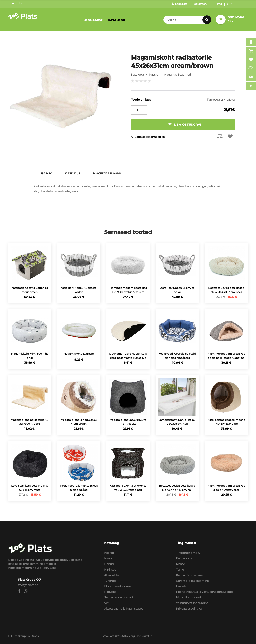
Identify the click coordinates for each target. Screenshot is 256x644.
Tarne (180, 570)
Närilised (110, 570)
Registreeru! (200, 4)
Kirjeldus (72, 173)
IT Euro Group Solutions (23, 636)
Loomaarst (93, 20)
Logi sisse (180, 4)
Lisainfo (46, 173)
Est (220, 4)
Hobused (110, 592)
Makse (180, 564)
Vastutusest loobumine (192, 603)
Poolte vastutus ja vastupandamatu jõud (204, 592)
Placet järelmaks (107, 173)
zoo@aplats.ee (28, 585)
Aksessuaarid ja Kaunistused (124, 609)
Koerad (109, 553)
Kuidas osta (184, 558)
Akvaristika (112, 575)
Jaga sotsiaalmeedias (150, 137)
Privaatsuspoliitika (189, 609)
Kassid (109, 558)
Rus (229, 4)
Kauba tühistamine (189, 575)
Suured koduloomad (118, 597)
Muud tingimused (188, 597)
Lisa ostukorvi (185, 124)
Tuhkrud (110, 581)
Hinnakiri (182, 586)
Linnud (109, 564)
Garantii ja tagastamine (192, 581)
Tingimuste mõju (188, 553)
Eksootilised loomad (118, 586)
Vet (106, 603)
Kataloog (117, 20)
